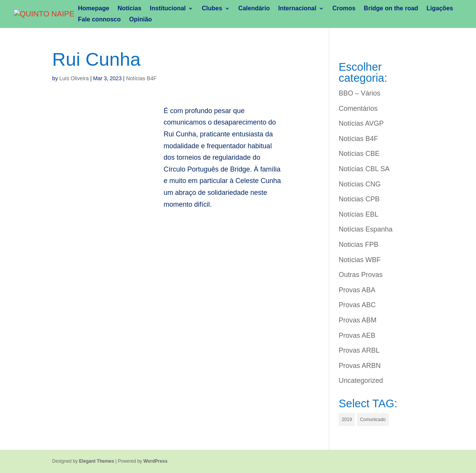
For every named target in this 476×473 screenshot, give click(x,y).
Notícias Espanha (365, 229)
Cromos (344, 9)
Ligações (440, 9)
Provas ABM (357, 320)
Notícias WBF (359, 260)
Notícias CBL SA (364, 169)
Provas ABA (357, 290)
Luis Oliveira (74, 78)
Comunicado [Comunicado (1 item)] (373, 420)
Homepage (94, 9)
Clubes (212, 9)
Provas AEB (357, 335)
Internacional (297, 9)
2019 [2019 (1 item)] (347, 420)
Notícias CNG (359, 184)
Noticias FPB (358, 245)
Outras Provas (360, 275)
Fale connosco (99, 20)
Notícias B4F (141, 78)
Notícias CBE (359, 154)
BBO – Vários (359, 93)
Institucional (168, 9)
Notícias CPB (359, 199)
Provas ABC (357, 305)
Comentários (358, 109)
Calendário (254, 9)
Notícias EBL (358, 214)
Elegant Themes (97, 461)
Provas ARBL (359, 350)
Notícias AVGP (361, 123)
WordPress (155, 461)
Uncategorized (361, 381)
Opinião (141, 20)
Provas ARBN (359, 366)
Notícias (130, 9)
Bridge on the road (391, 9)
